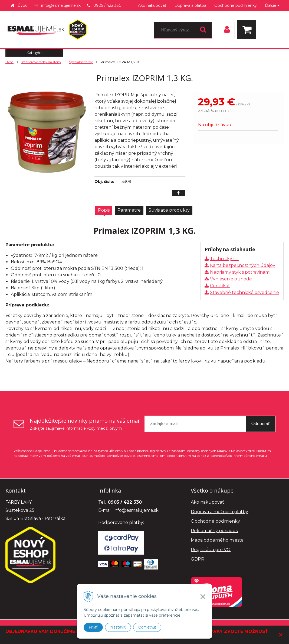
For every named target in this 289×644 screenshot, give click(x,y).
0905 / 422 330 (107, 5)
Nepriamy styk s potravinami (240, 272)
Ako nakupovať (152, 5)
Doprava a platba (190, 5)
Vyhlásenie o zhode (231, 279)
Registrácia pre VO (211, 550)
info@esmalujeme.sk (61, 5)
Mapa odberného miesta (217, 540)
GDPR (198, 559)
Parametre (129, 210)
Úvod (23, 5)
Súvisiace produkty (169, 210)
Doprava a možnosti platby (219, 512)
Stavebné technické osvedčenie (244, 292)
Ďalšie (272, 5)
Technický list (225, 259)
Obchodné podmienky (236, 5)
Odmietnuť (147, 627)
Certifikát (220, 286)
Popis (104, 210)
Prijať (93, 627)
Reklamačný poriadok (214, 531)
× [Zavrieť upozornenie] (281, 635)
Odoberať (261, 424)
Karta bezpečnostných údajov (243, 265)
